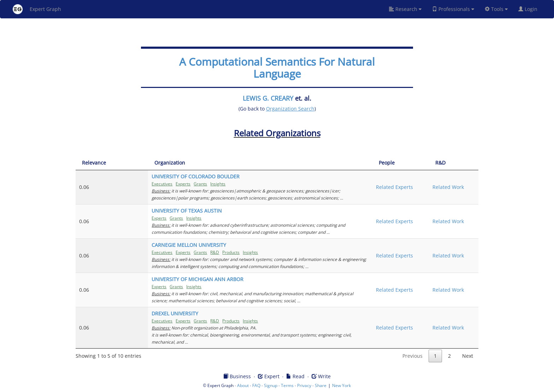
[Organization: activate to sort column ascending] (237, 163)
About (243, 385)
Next (468, 356)
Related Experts (379, 187)
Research (405, 9)
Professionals (453, 9)
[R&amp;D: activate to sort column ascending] (450, 163)
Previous (412, 356)
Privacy (304, 385)
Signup (271, 385)
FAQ (256, 385)
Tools (496, 9)
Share (321, 385)
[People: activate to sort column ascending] (390, 163)
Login (531, 9)
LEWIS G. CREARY (268, 98)
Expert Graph (37, 9)
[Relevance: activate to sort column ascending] (96, 163)
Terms (287, 385)
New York (341, 385)
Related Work (441, 187)
